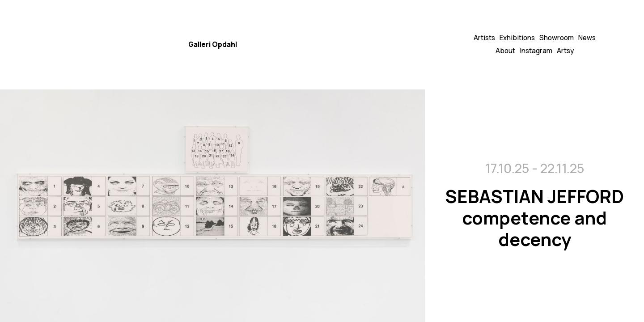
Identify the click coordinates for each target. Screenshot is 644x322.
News (587, 38)
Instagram (536, 51)
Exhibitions (517, 38)
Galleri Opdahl (213, 44)
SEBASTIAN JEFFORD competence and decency (534, 217)
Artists (484, 38)
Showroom (557, 38)
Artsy (565, 51)
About (505, 51)
